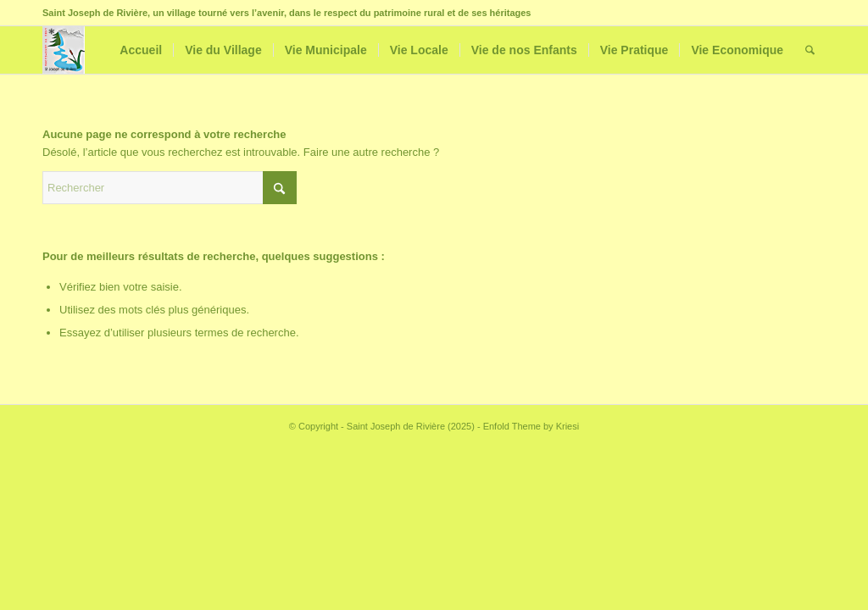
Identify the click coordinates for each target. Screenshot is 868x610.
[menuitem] (141, 50)
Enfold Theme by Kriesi (531, 426)
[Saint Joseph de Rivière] (64, 50)
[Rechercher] (810, 50)
